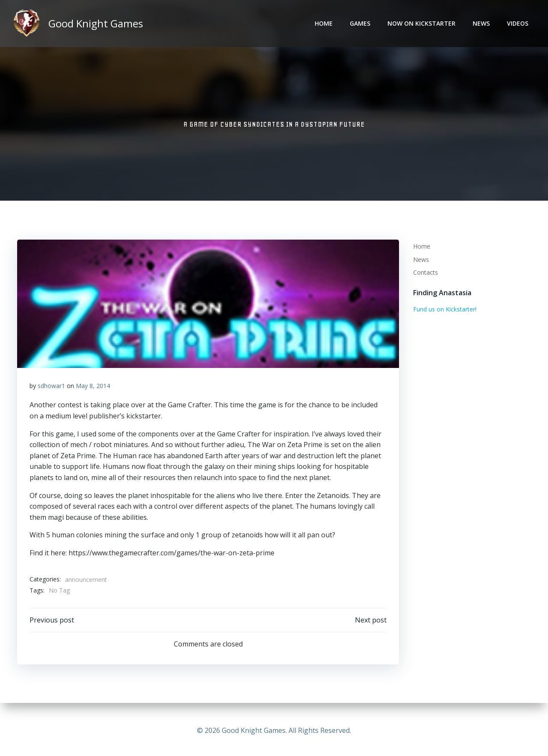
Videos (518, 24)
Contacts (425, 273)
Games (361, 24)
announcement (86, 581)
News (482, 24)
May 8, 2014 (93, 387)
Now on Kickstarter (422, 24)
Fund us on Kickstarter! (444, 310)
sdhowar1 (51, 387)
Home (325, 24)
